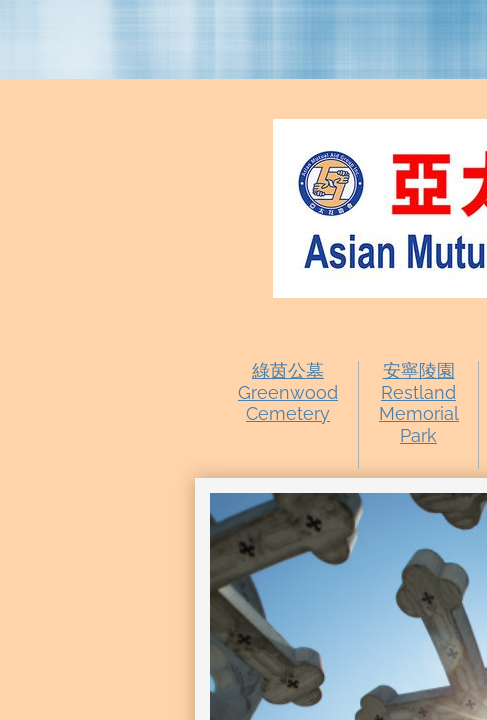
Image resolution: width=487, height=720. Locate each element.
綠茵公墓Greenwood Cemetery (288, 392)
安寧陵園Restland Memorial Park (419, 403)
